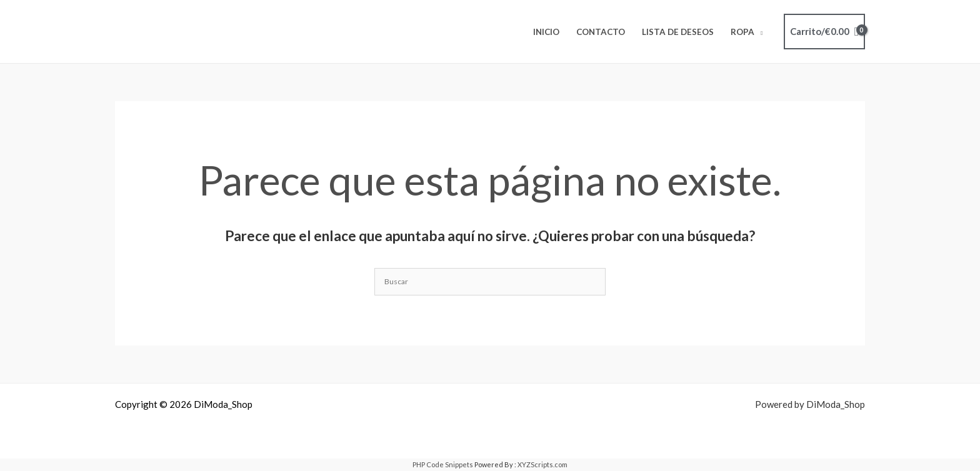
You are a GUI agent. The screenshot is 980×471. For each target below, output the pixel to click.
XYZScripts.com (542, 464)
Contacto (601, 32)
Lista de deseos (678, 32)
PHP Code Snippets (443, 464)
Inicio (546, 32)
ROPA (742, 32)
